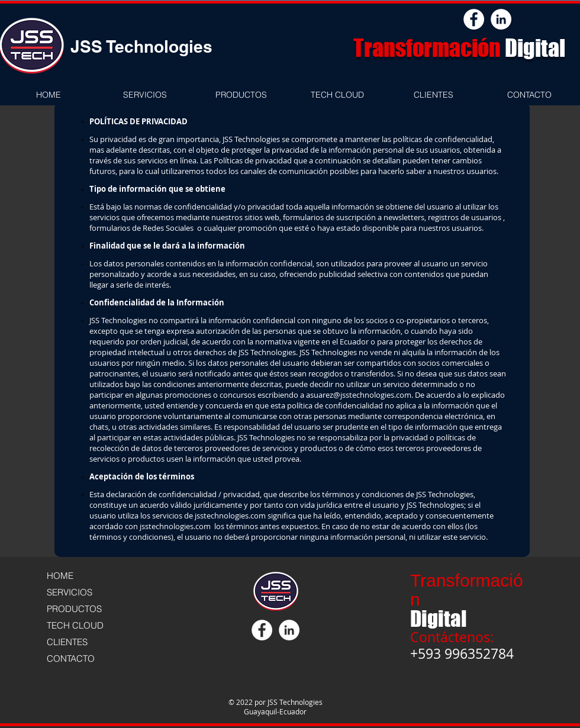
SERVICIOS (70, 592)
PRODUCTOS (74, 609)
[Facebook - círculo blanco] (474, 19)
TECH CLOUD (75, 625)
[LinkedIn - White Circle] (501, 19)
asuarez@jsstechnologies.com (359, 395)
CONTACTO (71, 658)
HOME (60, 576)
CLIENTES (67, 642)
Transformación (429, 48)
